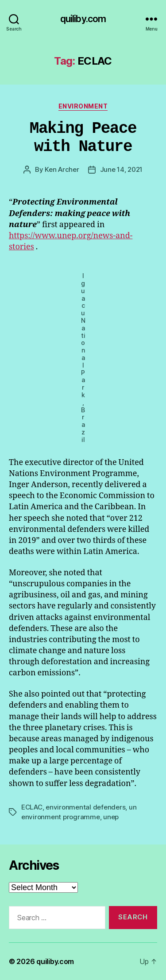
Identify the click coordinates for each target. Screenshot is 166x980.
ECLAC (32, 807)
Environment (83, 106)
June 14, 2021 (122, 169)
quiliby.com (83, 19)
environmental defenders (85, 807)
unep (111, 817)
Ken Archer (62, 169)
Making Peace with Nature (83, 138)
